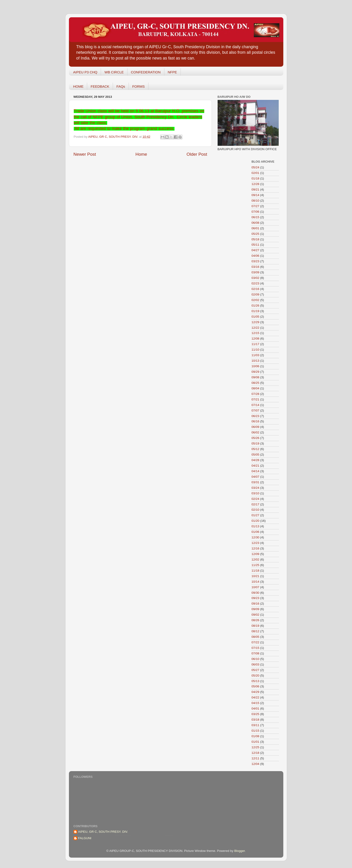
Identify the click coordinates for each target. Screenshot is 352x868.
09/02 (255, 615)
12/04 (255, 764)
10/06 (255, 366)
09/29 (255, 372)
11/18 (255, 571)
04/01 (255, 708)
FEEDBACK (100, 86)
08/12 (255, 631)
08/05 (255, 637)
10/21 (255, 576)
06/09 (255, 427)
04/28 (255, 460)
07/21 (255, 399)
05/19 (255, 443)
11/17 (255, 344)
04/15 (255, 703)
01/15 (255, 731)
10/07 (255, 587)
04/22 (255, 697)
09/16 (255, 604)
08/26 (255, 620)
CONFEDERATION (146, 72)
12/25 (255, 747)
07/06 (255, 212)
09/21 (255, 189)
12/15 (255, 333)
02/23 (255, 283)
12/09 (255, 554)
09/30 (255, 593)
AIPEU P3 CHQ (85, 72)
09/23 (255, 598)
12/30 (255, 537)
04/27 (255, 250)
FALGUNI (85, 838)
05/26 (255, 438)
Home (141, 154)
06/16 (255, 421)
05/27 (255, 670)
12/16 (255, 548)
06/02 (255, 432)
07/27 (255, 206)
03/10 (255, 493)
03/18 (255, 720)
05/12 (255, 449)
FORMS (139, 86)
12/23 (255, 543)
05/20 (255, 676)
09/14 (255, 195)
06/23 (255, 416)
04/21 (255, 466)
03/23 (255, 261)
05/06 (255, 686)
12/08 (255, 339)
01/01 (255, 742)
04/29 (255, 692)
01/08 (255, 736)
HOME (78, 86)
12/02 (255, 559)
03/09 (255, 272)
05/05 (255, 455)
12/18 (255, 753)
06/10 (255, 659)
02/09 (255, 294)
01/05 (255, 317)
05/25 (255, 234)
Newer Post (85, 154)
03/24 (255, 488)
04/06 (255, 256)
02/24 (255, 499)
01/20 (255, 521)
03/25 (255, 714)
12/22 (255, 328)
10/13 (255, 361)
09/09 (255, 609)
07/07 (255, 410)
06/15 (255, 217)
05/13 (255, 681)
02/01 (255, 173)
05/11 (255, 245)
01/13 (255, 526)
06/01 (255, 228)
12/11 (255, 758)
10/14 (255, 582)
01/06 (255, 532)
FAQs (121, 86)
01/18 (255, 178)
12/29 (255, 322)
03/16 (255, 267)
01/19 (255, 311)
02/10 (255, 510)
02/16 (255, 289)
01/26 (255, 306)
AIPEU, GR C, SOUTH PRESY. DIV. (103, 832)
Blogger (240, 851)
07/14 (255, 405)
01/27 (255, 515)
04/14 (255, 471)
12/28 (255, 184)
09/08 (255, 377)
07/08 (255, 653)
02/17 (255, 504)
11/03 (255, 355)
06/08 (255, 223)
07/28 (255, 394)
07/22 (255, 642)
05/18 (255, 239)
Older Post (197, 154)
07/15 (255, 648)
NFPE (172, 72)
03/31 (255, 482)
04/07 (255, 477)
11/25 (255, 565)
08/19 (255, 626)
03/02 (255, 278)
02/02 (255, 300)
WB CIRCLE (114, 72)
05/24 (255, 167)
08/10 (255, 201)
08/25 (255, 383)
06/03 (255, 664)
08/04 (255, 388)
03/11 (255, 725)
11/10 (255, 350)
